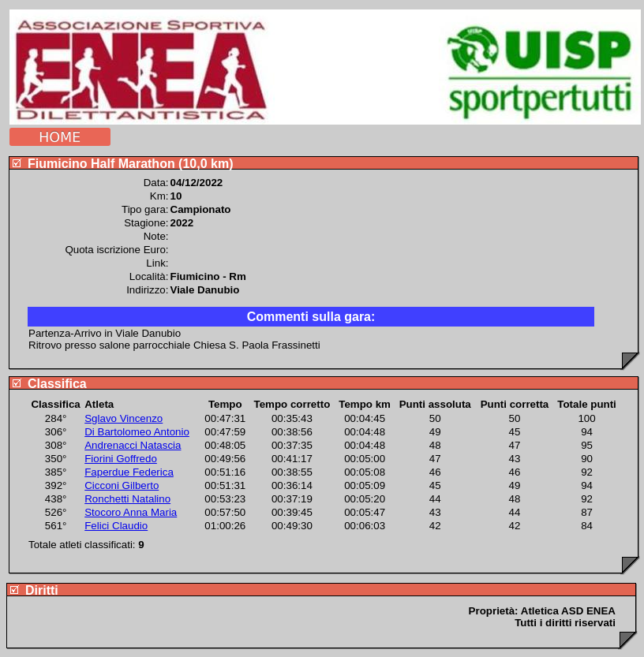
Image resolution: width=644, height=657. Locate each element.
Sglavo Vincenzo (124, 418)
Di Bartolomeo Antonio (137, 432)
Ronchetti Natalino (127, 499)
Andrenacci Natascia (133, 445)
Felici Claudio (116, 526)
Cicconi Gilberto (122, 485)
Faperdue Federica (129, 472)
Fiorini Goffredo (121, 459)
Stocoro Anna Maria (131, 512)
